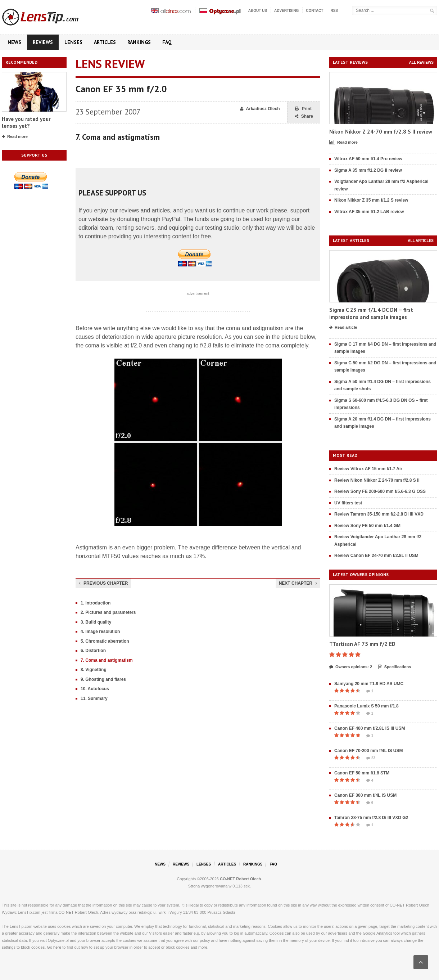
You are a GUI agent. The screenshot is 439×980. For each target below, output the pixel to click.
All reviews (421, 62)
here (57, 947)
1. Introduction (96, 603)
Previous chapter (103, 583)
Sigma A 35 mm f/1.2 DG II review (368, 170)
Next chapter (298, 583)
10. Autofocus (95, 689)
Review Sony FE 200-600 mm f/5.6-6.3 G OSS (380, 491)
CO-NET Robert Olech (240, 879)
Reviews (43, 42)
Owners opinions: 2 (351, 667)
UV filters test (348, 503)
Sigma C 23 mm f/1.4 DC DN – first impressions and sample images (371, 313)
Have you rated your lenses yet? (26, 123)
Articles (105, 42)
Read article (343, 328)
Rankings (139, 42)
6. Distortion (93, 651)
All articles (421, 241)
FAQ (167, 42)
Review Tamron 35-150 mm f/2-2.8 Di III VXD (379, 514)
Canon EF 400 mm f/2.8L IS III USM (370, 728)
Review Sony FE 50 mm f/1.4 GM (367, 526)
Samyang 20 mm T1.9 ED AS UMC (369, 684)
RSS (334, 11)
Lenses (73, 42)
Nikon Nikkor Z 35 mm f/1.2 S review (371, 200)
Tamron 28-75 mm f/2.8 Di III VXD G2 (371, 818)
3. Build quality (96, 622)
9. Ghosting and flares (103, 679)
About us (258, 11)
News (14, 42)
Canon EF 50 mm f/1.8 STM (362, 773)
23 (371, 758)
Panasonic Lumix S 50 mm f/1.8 (366, 706)
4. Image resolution (100, 631)
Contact (314, 11)
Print (303, 109)
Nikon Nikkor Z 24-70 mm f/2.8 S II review (381, 132)
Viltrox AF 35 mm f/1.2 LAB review (369, 212)
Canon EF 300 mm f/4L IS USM (365, 795)
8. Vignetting (94, 670)
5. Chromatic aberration (105, 641)
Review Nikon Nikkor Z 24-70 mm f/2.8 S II (377, 480)
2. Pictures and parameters (108, 612)
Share (304, 116)
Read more (15, 137)
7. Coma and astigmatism (107, 660)
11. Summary (94, 698)
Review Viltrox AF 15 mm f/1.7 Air (368, 469)
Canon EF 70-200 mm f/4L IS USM (369, 751)
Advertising (286, 11)
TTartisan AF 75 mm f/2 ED (362, 644)
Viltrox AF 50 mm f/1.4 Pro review (368, 159)
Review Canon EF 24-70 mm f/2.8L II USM (376, 556)
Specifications (395, 667)
